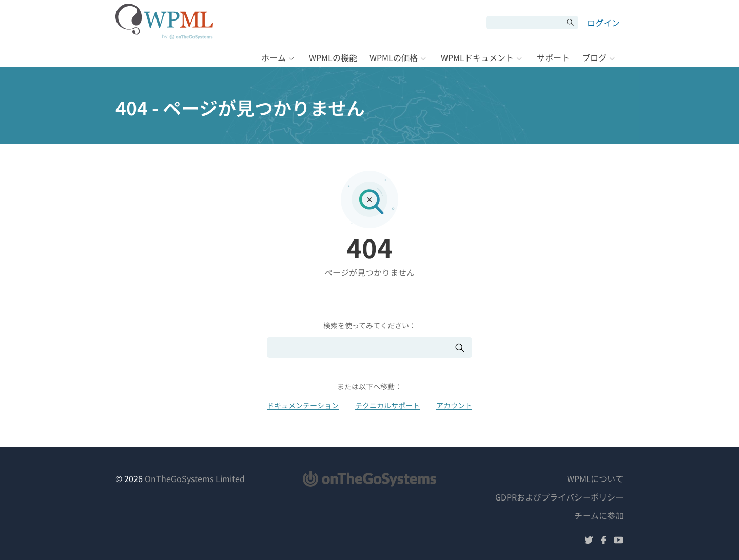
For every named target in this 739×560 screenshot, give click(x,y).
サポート (553, 57)
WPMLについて (595, 478)
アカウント (454, 405)
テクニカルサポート (387, 405)
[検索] (524, 23)
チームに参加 (599, 515)
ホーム (274, 57)
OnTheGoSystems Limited (195, 478)
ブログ (594, 57)
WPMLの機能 (333, 57)
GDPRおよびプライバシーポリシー (559, 497)
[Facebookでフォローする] (604, 541)
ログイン (604, 23)
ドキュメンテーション (303, 405)
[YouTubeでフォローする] (618, 541)
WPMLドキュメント (477, 57)
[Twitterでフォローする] (589, 541)
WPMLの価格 (394, 57)
